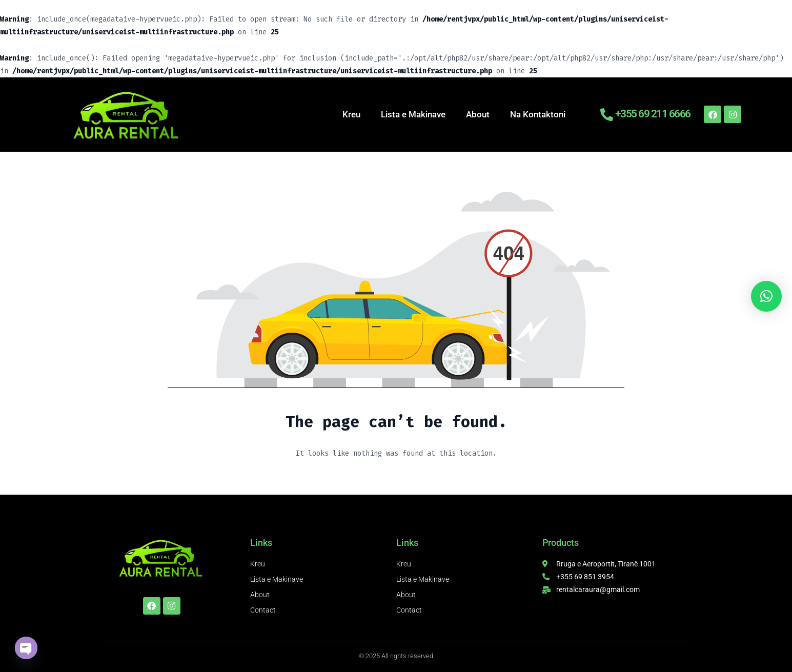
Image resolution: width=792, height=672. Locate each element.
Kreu (351, 114)
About (478, 114)
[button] (766, 296)
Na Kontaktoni (538, 114)
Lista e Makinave (413, 114)
